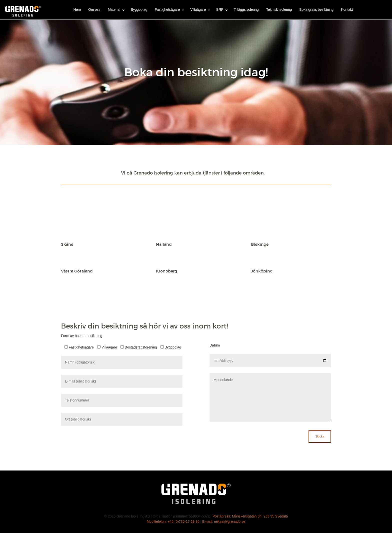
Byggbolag (139, 9)
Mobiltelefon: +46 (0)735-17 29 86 (173, 521)
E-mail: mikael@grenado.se (224, 521)
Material (114, 9)
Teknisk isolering (279, 9)
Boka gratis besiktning (316, 9)
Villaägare (198, 9)
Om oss (94, 9)
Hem (77, 9)
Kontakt (347, 9)
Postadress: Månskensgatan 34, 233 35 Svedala (250, 516)
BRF (220, 9)
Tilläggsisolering (246, 9)
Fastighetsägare (167, 9)
